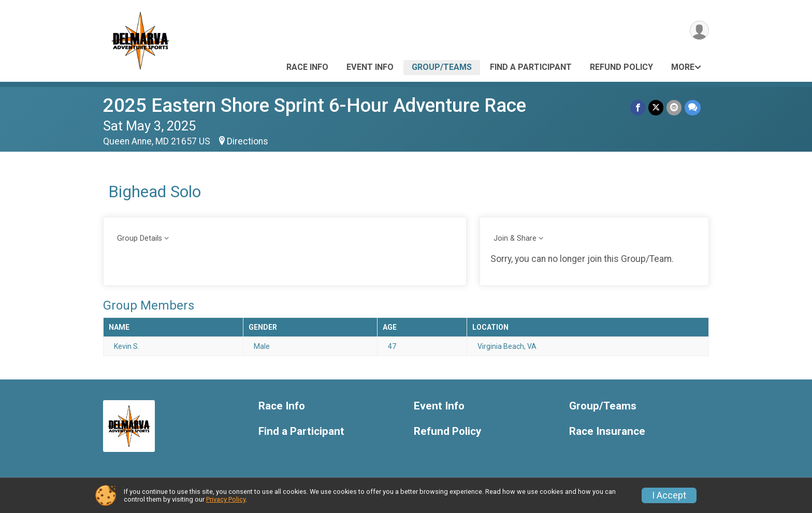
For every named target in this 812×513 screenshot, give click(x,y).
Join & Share (515, 238)
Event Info (370, 67)
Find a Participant (531, 67)
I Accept (669, 495)
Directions (248, 141)
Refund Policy (621, 67)
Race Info (307, 67)
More (683, 67)
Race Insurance (607, 431)
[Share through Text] (693, 107)
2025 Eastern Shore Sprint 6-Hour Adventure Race (315, 105)
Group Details (140, 238)
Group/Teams (442, 67)
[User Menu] (699, 30)
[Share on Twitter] (656, 107)
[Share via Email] (674, 107)
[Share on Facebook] (638, 107)
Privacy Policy (226, 499)
